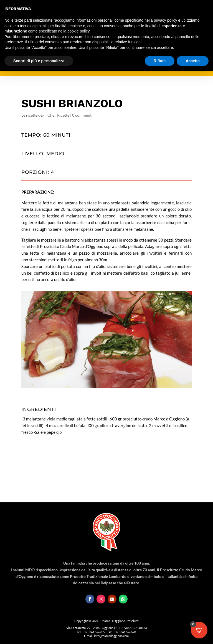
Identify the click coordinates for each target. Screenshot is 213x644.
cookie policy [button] (78, 31)
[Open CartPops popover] (199, 630)
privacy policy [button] (166, 20)
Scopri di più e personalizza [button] (39, 61)
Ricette (63, 115)
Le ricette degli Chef (38, 115)
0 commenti (82, 115)
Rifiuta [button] (160, 61)
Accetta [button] (193, 61)
